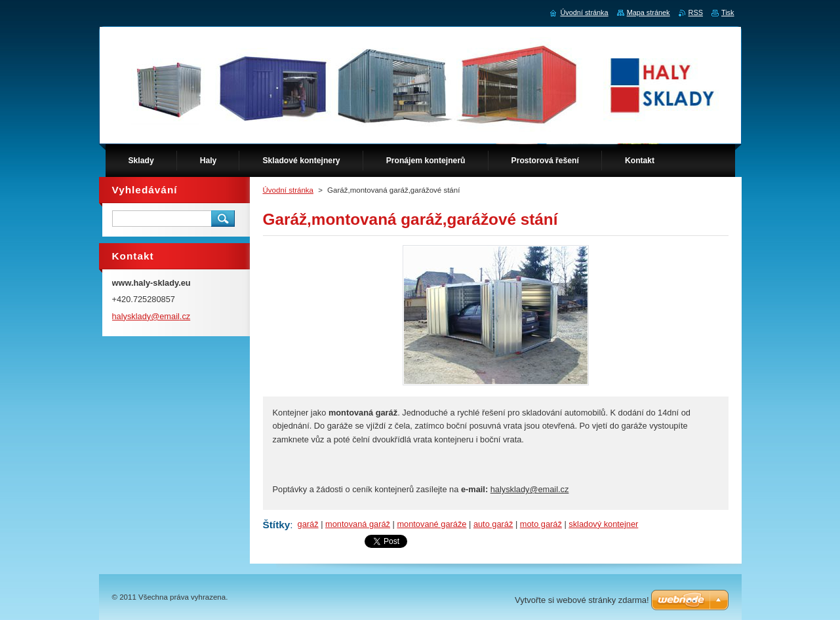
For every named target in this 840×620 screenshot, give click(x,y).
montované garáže (431, 524)
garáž (308, 524)
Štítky (277, 525)
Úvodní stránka (288, 190)
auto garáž (493, 524)
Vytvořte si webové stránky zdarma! (582, 600)
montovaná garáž (358, 524)
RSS (696, 12)
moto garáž (541, 524)
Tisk (728, 12)
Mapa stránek (649, 12)
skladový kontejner (603, 524)
